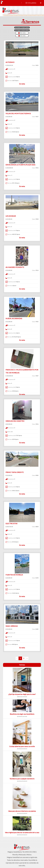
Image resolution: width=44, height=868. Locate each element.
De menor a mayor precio (22, 28)
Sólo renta (22, 36)
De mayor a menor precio (22, 30)
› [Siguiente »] (27, 658)
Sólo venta (22, 33)
